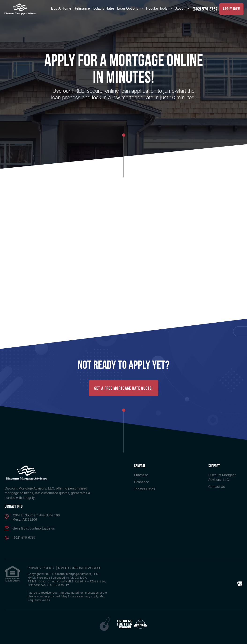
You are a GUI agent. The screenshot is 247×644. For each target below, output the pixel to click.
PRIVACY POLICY (41, 568)
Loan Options (128, 9)
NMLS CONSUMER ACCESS (80, 568)
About (180, 9)
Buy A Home (61, 9)
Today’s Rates (103, 9)
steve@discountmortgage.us (34, 529)
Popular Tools (157, 9)
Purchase (141, 475)
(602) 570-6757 (205, 9)
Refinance (82, 9)
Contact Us (217, 487)
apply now (231, 9)
